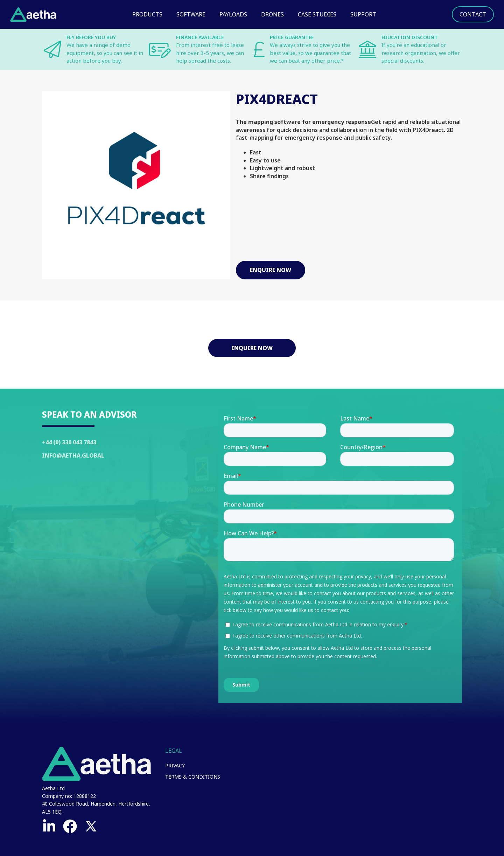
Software (191, 14)
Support (363, 14)
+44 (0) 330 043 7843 (69, 442)
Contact (473, 14)
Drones (272, 14)
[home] (33, 15)
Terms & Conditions (193, 777)
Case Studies (317, 14)
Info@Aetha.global (73, 455)
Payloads (233, 14)
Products (147, 14)
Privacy (175, 765)
